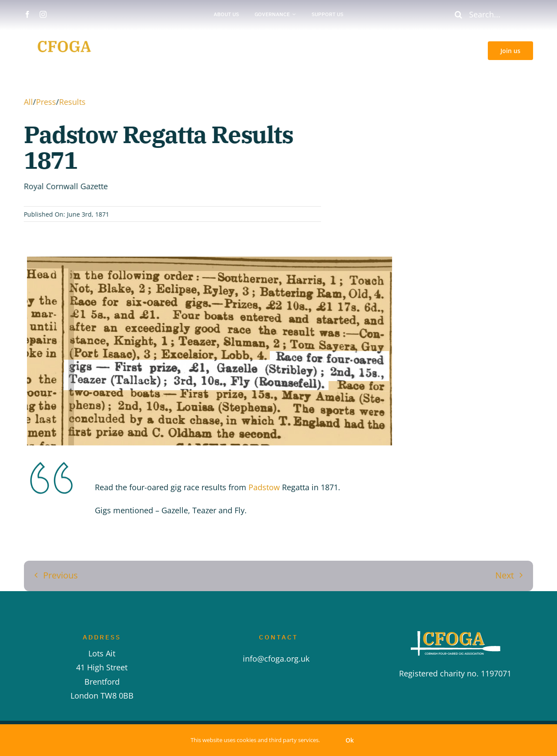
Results (71, 102)
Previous (60, 573)
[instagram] (43, 14)
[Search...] (490, 14)
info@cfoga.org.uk (278, 659)
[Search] (458, 14)
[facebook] (27, 14)
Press (45, 102)
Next (505, 573)
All (27, 102)
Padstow (264, 487)
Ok (350, 740)
